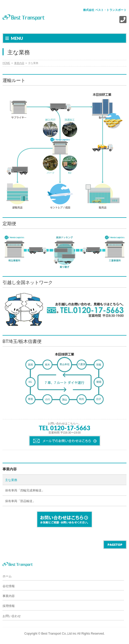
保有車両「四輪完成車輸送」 (25, 490)
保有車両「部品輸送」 (20, 501)
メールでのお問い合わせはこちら (65, 441)
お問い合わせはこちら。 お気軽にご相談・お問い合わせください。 (64, 519)
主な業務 (11, 480)
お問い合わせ (12, 616)
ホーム (7, 576)
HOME (6, 63)
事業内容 (19, 63)
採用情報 (9, 606)
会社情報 (9, 586)
